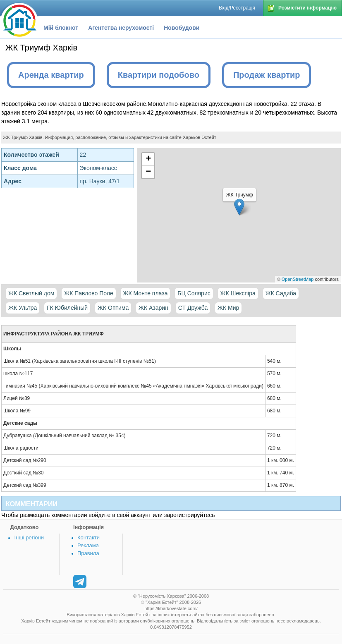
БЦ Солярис (194, 293)
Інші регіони (29, 537)
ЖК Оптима (113, 308)
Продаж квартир (267, 75)
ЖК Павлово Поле (89, 293)
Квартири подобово (159, 75)
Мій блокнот (61, 28)
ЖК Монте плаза (146, 293)
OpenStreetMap (298, 279)
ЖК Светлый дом (31, 293)
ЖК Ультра (23, 308)
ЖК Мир (228, 308)
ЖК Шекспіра (238, 293)
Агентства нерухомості (121, 28)
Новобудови (182, 28)
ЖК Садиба (281, 293)
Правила (88, 553)
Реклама (88, 545)
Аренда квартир (51, 75)
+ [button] (148, 159)
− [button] (148, 172)
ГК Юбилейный (67, 308)
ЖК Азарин (153, 308)
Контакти (88, 537)
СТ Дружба (193, 308)
